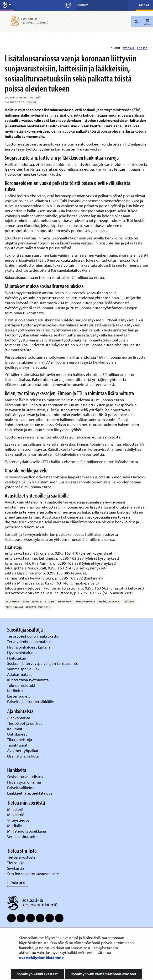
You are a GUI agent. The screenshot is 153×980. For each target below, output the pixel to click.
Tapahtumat (17, 745)
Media (144, 5)
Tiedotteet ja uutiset (25, 723)
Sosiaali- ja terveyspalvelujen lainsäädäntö (43, 663)
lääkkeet (130, 601)
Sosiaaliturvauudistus (25, 777)
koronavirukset (86, 601)
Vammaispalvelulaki (24, 669)
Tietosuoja (16, 863)
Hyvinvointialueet (23, 652)
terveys (31, 607)
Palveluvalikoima (21, 788)
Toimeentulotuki (21, 685)
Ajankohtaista (19, 718)
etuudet (37, 601)
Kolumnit (15, 729)
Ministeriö (16, 815)
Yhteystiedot (19, 820)
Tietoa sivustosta (21, 857)
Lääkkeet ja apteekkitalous (30, 793)
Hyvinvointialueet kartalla (29, 647)
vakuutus (44, 607)
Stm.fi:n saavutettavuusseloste (33, 874)
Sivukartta (16, 868)
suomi (116, 48)
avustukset (13, 601)
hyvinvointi (66, 601)
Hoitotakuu (17, 658)
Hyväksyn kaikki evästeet (37, 974)
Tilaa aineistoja (20, 739)
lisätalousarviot (110, 601)
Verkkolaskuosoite (23, 837)
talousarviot (14, 607)
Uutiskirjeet (18, 734)
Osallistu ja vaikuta (23, 756)
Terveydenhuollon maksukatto (33, 636)
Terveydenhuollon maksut (30, 642)
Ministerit (16, 809)
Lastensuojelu (19, 696)
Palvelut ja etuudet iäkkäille (31, 701)
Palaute (18, 883)
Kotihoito (15, 690)
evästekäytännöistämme (41, 957)
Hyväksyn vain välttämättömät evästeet (103, 974)
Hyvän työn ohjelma (24, 782)
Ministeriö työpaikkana (27, 831)
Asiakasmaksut (20, 674)
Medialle (15, 826)
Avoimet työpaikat (23, 750)
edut (26, 601)
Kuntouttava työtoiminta (28, 680)
